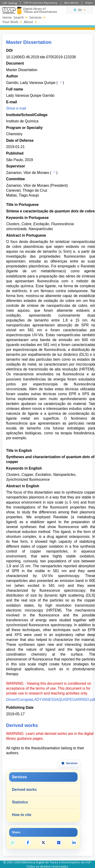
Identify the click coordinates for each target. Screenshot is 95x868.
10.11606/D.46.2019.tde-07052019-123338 (41, 57)
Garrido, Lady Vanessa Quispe (31, 83)
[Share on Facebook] (28, 843)
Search (20, 17)
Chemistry (14, 134)
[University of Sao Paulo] (9, 10)
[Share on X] (43, 843)
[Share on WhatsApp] (13, 843)
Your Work (12, 22)
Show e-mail (16, 108)
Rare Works (71, 3)
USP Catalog (10, 3)
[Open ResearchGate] (59, 843)
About (30, 22)
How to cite (22, 815)
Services (37, 17)
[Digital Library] (19, 10)
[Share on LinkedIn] (74, 843)
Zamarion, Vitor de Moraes (27, 173)
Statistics (20, 802)
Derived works (24, 790)
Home (7, 17)
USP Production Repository (41, 3)
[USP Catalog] (60, 82)
